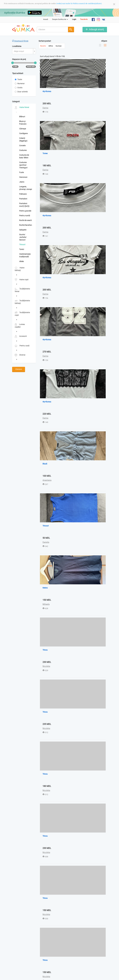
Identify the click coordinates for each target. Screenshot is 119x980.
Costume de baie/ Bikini (24, 156)
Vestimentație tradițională (25, 255)
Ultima (69, 963)
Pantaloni (23, 199)
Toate (18, 79)
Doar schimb (21, 92)
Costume (23, 150)
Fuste (22, 172)
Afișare (104, 41)
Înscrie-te (84, 19)
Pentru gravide (25, 211)
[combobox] (52, 29)
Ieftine (51, 46)
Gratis (19, 88)
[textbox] (23, 51)
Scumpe (59, 46)
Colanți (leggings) (23, 139)
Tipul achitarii (18, 73)
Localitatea (17, 46)
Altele (21, 261)
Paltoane (23, 194)
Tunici (22, 249)
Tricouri (22, 245)
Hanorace (23, 177)
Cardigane (23, 133)
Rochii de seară (25, 220)
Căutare (19, 369)
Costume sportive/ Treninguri (23, 165)
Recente (43, 46)
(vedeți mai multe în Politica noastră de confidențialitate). (79, 3)
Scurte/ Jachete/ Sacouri (23, 237)
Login (74, 19)
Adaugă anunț (96, 29)
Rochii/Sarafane (26, 225)
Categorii (16, 102)
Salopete (23, 230)
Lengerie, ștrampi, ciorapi (26, 188)
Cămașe (23, 129)
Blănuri (22, 117)
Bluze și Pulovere (23, 123)
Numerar (20, 83)
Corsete (22, 145)
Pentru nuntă (25, 216)
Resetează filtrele (20, 41)
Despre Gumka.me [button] (60, 19)
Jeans (22, 182)
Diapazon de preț (19, 59)
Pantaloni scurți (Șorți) (24, 205)
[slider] (13, 63)
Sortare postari (45, 41)
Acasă (46, 19)
